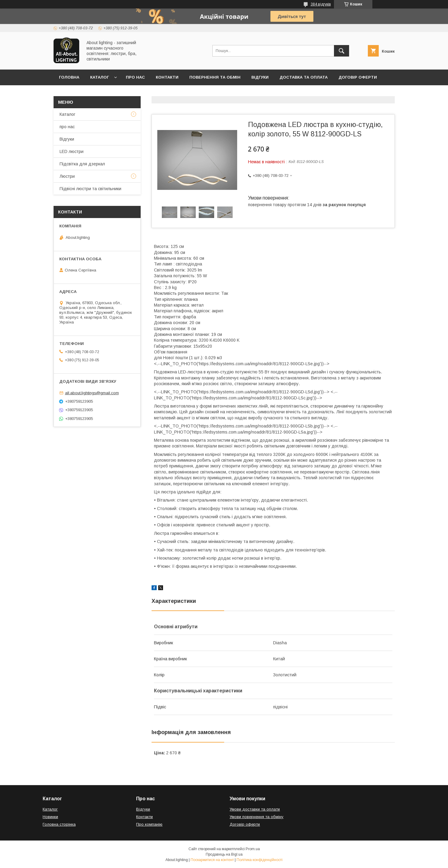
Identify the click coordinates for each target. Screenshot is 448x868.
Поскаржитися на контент (212, 860)
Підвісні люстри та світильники (90, 189)
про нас (67, 127)
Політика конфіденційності (260, 860)
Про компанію (149, 824)
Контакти (167, 77)
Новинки (50, 817)
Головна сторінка (59, 824)
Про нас (135, 77)
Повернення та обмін (215, 77)
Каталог (100, 77)
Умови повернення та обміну (257, 817)
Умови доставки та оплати (255, 809)
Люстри (67, 176)
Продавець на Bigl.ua (224, 854)
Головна (69, 77)
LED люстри (72, 151)
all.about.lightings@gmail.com (92, 393)
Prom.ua (253, 849)
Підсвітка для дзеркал (82, 164)
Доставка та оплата (304, 77)
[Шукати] (342, 51)
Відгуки (260, 77)
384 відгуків (321, 4)
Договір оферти (358, 77)
